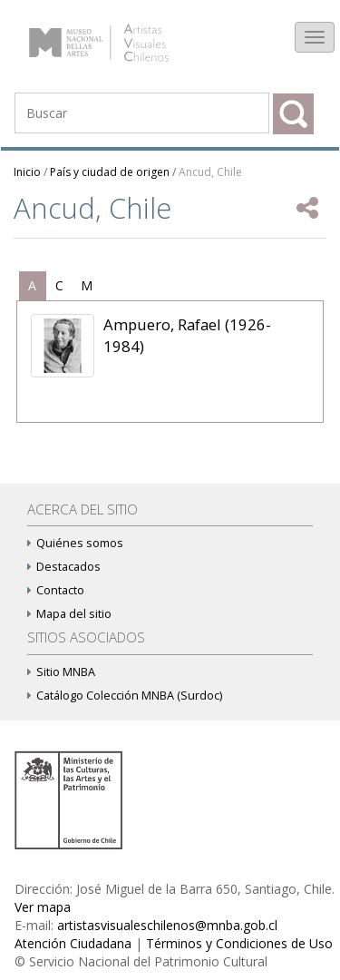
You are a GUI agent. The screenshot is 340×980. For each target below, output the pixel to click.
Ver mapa (43, 907)
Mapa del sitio (69, 614)
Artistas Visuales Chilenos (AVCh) (117, 34)
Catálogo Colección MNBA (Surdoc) (125, 696)
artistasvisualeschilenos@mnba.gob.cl (167, 925)
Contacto (56, 590)
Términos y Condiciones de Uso (239, 943)
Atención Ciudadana (73, 943)
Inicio (27, 172)
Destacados (64, 567)
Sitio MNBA (61, 672)
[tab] (33, 286)
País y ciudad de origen (110, 172)
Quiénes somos (75, 543)
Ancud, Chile (210, 172)
